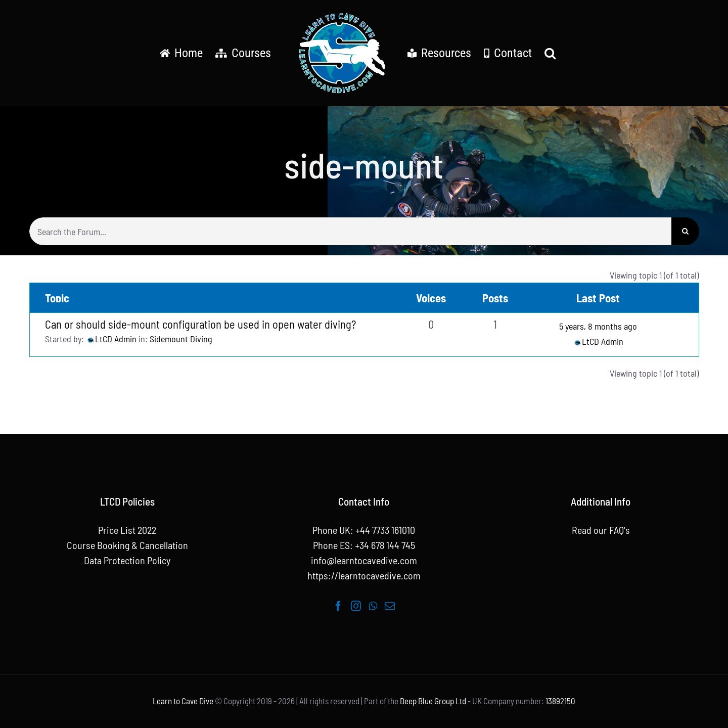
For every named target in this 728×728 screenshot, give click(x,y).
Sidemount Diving (181, 339)
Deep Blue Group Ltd (433, 701)
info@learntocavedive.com (364, 560)
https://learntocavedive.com (364, 575)
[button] (550, 53)
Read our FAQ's (601, 530)
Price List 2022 (127, 530)
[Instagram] (356, 606)
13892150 (560, 701)
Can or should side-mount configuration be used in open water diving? (200, 324)
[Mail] (390, 606)
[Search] (685, 231)
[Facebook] (338, 606)
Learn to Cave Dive (183, 701)
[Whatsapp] (373, 606)
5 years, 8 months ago (598, 326)
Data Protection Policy (127, 560)
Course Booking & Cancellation (127, 545)
